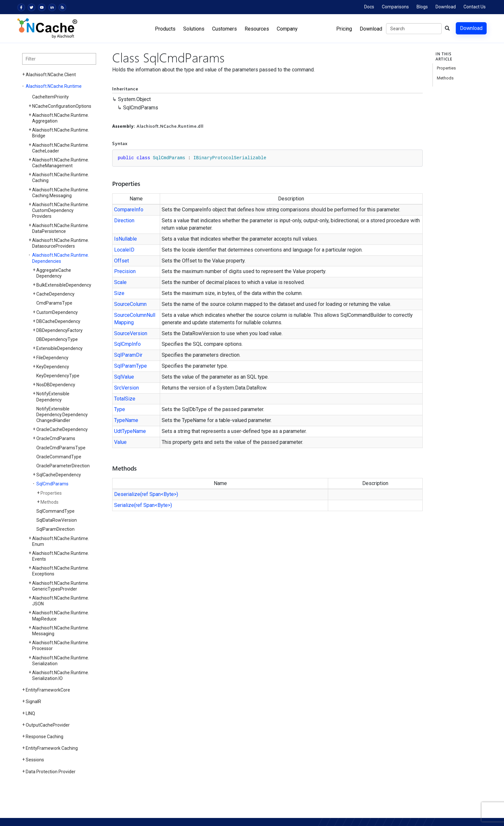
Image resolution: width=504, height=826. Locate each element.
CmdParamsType (54, 303)
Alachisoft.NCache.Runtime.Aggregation (61, 118)
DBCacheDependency (58, 321)
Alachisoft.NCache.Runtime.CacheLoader (61, 148)
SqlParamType (130, 366)
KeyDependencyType (58, 376)
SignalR (33, 702)
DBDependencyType (57, 339)
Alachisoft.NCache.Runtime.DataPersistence (61, 228)
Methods (50, 502)
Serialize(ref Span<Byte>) (143, 505)
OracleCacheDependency (62, 429)
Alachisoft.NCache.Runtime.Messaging (61, 631)
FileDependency (52, 358)
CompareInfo (129, 210)
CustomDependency (57, 312)
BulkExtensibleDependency (64, 285)
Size (119, 293)
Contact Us (475, 7)
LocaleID (124, 250)
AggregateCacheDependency (54, 273)
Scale (120, 282)
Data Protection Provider (51, 772)
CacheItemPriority (50, 97)
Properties (51, 493)
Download (446, 7)
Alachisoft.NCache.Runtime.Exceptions (61, 571)
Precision (125, 271)
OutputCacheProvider (48, 725)
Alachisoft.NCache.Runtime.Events (61, 556)
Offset (122, 261)
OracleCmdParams (56, 438)
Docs (369, 7)
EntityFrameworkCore (48, 690)
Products (165, 29)
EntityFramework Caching (52, 748)
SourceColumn (130, 304)
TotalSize (125, 399)
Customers (225, 29)
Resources (257, 29)
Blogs (422, 7)
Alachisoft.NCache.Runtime (54, 86)
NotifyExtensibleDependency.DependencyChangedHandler (62, 415)
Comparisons (395, 7)
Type (120, 409)
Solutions (194, 29)
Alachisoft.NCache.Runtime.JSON (61, 601)
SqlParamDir (128, 355)
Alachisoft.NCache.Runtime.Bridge (61, 133)
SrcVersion (126, 388)
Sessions (35, 760)
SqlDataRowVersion (57, 520)
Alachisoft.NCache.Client (51, 75)
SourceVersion (131, 333)
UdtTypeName (130, 431)
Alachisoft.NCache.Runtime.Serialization (61, 661)
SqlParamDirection (55, 529)
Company (287, 29)
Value (120, 442)
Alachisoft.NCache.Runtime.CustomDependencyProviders (61, 210)
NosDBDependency (56, 385)
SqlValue (124, 377)
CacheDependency (55, 294)
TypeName (126, 420)
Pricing (344, 29)
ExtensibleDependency (59, 348)
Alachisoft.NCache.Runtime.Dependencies (61, 258)
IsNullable (126, 239)
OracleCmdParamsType (61, 448)
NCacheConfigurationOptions (62, 106)
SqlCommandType (55, 511)
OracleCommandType (59, 457)
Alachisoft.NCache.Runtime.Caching (61, 178)
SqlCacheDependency (59, 475)
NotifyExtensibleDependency (53, 397)
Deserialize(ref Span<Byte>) (146, 494)
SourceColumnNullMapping (135, 319)
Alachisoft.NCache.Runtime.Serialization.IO (61, 675)
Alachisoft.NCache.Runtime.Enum (61, 541)
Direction (124, 220)
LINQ (30, 713)
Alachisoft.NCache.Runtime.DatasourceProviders (61, 243)
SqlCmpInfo (127, 344)
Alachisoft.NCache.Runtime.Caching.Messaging (61, 193)
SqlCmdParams (52, 484)
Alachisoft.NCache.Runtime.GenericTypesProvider (61, 586)
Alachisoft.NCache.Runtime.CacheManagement (61, 163)
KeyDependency (53, 367)
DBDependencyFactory (59, 330)
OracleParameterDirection (63, 466)
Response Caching (45, 737)
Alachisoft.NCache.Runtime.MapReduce (61, 616)
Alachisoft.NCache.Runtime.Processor (61, 646)
